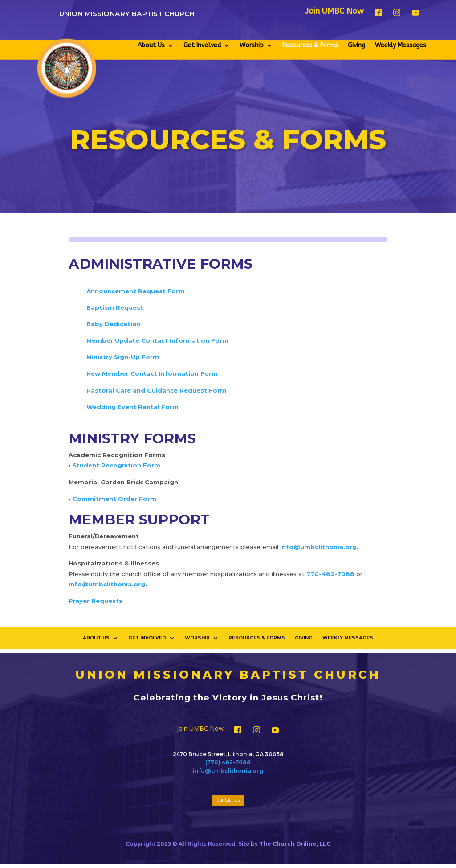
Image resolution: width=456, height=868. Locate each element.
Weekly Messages (401, 45)
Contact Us (228, 800)
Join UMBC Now (334, 12)
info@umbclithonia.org (228, 771)
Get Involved (202, 45)
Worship (252, 45)
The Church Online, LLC (295, 844)
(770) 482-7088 (228, 762)
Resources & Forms (310, 45)
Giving (356, 45)
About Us (151, 45)
